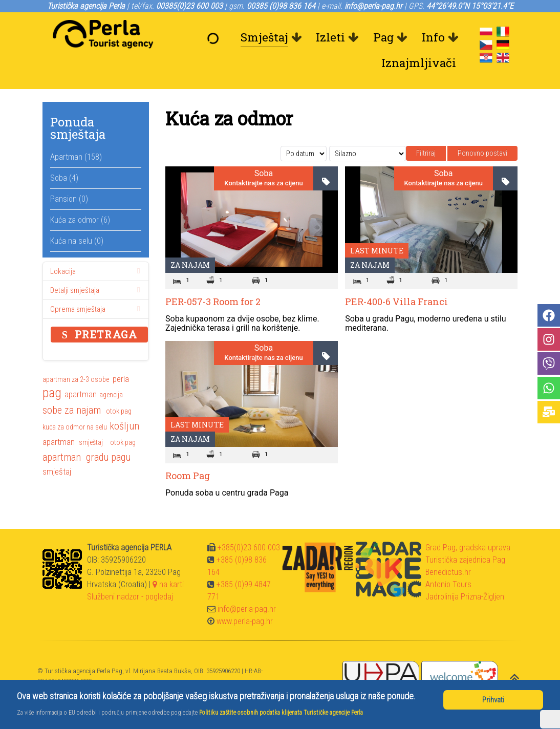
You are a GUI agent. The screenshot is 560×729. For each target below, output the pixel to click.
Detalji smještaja (97, 290)
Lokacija (97, 271)
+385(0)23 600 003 (249, 548)
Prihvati (493, 700)
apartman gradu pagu (87, 457)
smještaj (92, 442)
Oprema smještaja (97, 309)
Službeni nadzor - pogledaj (130, 597)
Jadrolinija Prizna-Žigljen (465, 597)
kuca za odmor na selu (75, 427)
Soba (264, 174)
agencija (111, 395)
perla (121, 379)
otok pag (119, 411)
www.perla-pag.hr (245, 621)
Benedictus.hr (448, 572)
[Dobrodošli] (216, 37)
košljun (124, 426)
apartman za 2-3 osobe (76, 379)
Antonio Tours (448, 584)
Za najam (190, 265)
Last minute (377, 251)
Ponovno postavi (482, 153)
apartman (81, 394)
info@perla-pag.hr (247, 609)
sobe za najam (72, 410)
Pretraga (99, 334)
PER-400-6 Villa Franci (396, 302)
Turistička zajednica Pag (465, 560)
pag (52, 394)
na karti (168, 584)
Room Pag (188, 476)
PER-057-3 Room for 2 (213, 302)
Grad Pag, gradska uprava (468, 548)
